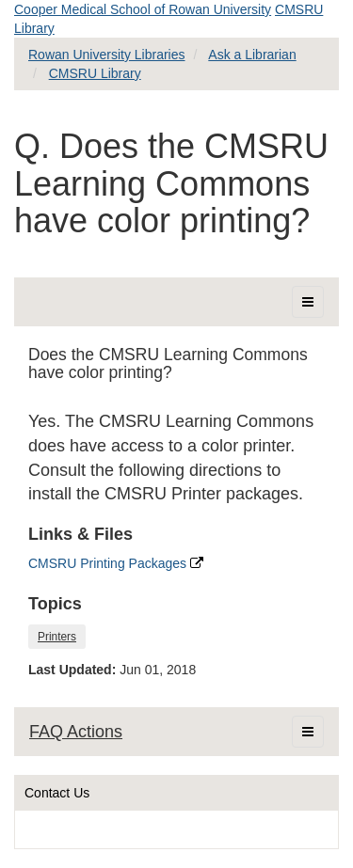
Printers (57, 637)
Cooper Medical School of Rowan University (143, 9)
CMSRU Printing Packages (116, 563)
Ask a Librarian (252, 55)
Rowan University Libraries (107, 55)
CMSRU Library (95, 73)
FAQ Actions (76, 732)
